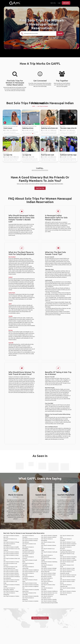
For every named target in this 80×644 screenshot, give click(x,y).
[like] (19, 112)
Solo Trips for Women (43, 106)
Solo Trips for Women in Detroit (68, 545)
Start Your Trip (40, 188)
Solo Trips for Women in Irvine (30, 583)
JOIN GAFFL (66, 3)
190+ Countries (33, 38)
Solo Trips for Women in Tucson (68, 542)
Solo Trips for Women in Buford (49, 537)
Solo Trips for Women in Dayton (68, 580)
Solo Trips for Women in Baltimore (31, 570)
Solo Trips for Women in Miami (48, 573)
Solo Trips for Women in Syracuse (68, 575)
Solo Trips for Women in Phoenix (11, 575)
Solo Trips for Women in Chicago (11, 542)
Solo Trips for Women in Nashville (30, 596)
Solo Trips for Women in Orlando (30, 539)
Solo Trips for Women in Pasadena (68, 557)
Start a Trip (53, 3)
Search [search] (60, 33)
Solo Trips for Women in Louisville (68, 560)
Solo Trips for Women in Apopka (49, 599)
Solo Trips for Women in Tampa (11, 591)
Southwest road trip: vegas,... (69, 155)
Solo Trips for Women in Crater (67, 568)
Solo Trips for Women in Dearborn (68, 544)
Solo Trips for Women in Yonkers (11, 596)
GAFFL (34, 106)
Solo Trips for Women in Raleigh (49, 568)
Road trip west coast (48, 155)
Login (59, 3)
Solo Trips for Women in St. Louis (30, 572)
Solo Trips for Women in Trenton (11, 562)
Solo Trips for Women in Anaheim (30, 601)
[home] (15, 3)
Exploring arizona (28, 128)
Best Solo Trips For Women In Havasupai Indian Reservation (40, 103)
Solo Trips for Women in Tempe (68, 559)
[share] (19, 115)
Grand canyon (8, 128)
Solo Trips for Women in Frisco (67, 570)
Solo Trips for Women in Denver (11, 554)
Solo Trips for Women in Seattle (11, 547)
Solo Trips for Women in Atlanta (11, 552)
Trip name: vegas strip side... (69, 128)
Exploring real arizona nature (50, 128)
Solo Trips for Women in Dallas (11, 570)
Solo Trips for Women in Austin (11, 572)
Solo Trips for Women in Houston (11, 580)
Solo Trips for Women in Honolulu (30, 585)
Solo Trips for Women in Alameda (49, 536)
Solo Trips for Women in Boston (11, 573)
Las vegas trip (8, 155)
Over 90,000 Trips (53, 38)
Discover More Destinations (40, 618)
